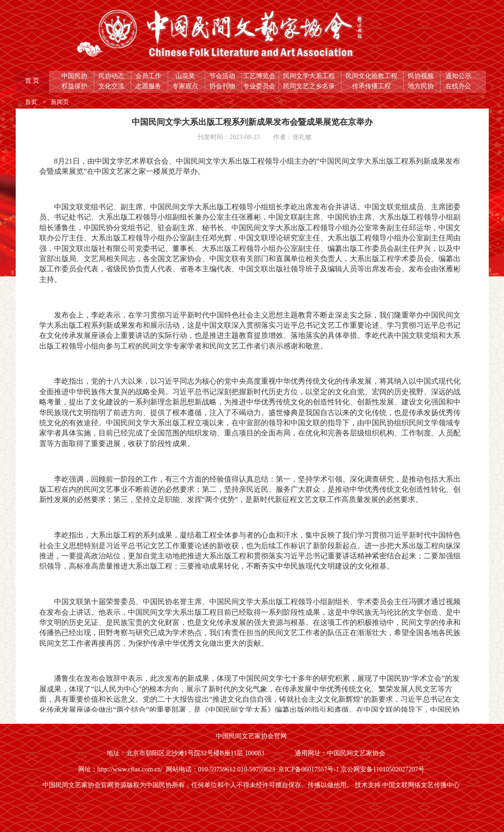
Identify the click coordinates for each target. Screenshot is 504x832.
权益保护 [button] (75, 86)
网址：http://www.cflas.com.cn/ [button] (122, 769)
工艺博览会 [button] (260, 76)
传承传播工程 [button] (372, 86)
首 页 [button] (33, 81)
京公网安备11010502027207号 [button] (383, 769)
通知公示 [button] (459, 76)
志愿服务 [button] (149, 86)
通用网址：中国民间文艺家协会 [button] (341, 753)
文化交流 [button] (112, 86)
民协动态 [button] (112, 76)
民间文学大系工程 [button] (310, 76)
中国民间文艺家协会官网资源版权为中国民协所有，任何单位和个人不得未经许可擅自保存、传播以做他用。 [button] (199, 785)
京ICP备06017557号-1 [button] (309, 769)
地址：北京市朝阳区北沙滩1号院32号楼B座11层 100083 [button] (186, 753)
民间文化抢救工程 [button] (372, 76)
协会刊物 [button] (223, 86)
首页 (32, 102)
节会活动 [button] (223, 76)
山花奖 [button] (186, 76)
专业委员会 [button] (260, 86)
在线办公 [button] (459, 86)
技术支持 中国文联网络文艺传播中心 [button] (408, 785)
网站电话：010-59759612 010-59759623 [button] (222, 769)
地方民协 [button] (422, 86)
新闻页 (60, 102)
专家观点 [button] (186, 86)
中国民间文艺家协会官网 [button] (252, 736)
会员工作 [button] (149, 76)
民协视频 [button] (422, 76)
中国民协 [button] (75, 76)
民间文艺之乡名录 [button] (310, 86)
